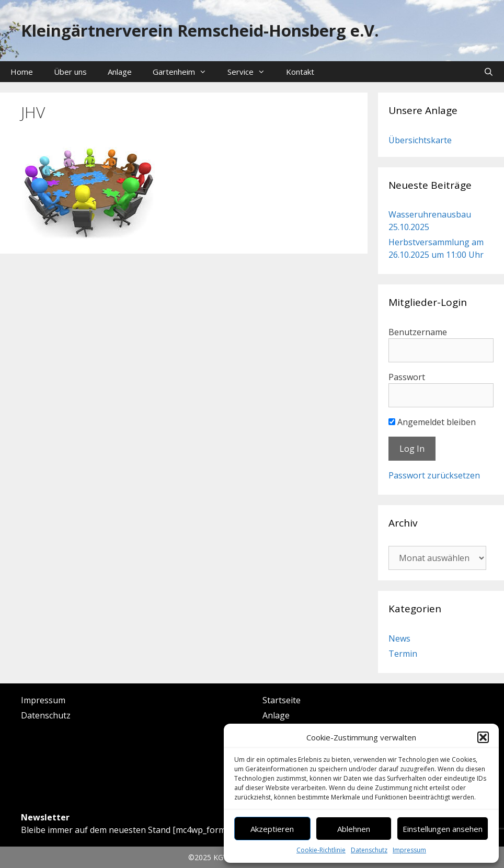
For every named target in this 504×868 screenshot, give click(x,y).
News (399, 638)
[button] (483, 737)
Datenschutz (369, 850)
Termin (403, 654)
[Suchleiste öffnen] (489, 72)
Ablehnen (354, 829)
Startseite (282, 700)
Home (22, 72)
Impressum (409, 850)
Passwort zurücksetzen (434, 475)
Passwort (407, 377)
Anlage (120, 72)
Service (251, 72)
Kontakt (300, 72)
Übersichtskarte (420, 140)
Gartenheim (185, 72)
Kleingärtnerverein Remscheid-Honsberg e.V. (200, 30)
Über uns (70, 72)
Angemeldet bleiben (432, 422)
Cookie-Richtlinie (321, 850)
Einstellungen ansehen (443, 829)
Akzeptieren (272, 829)
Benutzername (418, 332)
